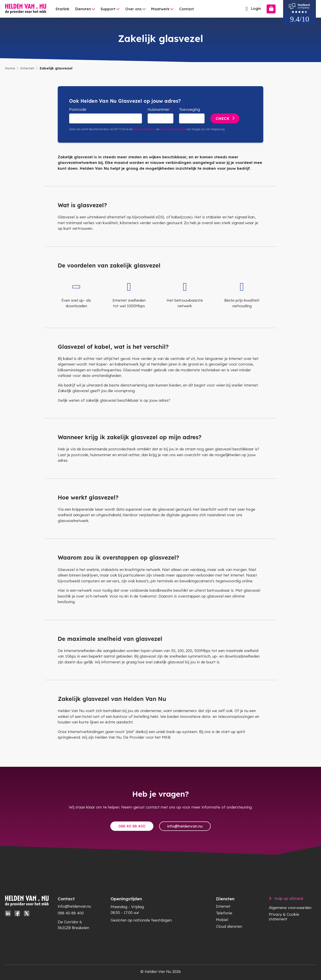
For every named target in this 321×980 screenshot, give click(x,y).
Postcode (78, 109)
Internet (27, 68)
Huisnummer (158, 109)
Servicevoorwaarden (173, 129)
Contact (187, 9)
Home (10, 68)
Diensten (83, 9)
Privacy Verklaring (144, 129)
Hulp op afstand (289, 898)
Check (222, 118)
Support (108, 9)
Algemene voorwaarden (290, 908)
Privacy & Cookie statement (284, 917)
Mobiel (222, 920)
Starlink (62, 9)
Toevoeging (189, 109)
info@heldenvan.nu (185, 826)
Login (252, 9)
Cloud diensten (229, 926)
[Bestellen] (271, 9)
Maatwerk (160, 9)
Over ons (133, 9)
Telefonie (224, 913)
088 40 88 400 (132, 826)
